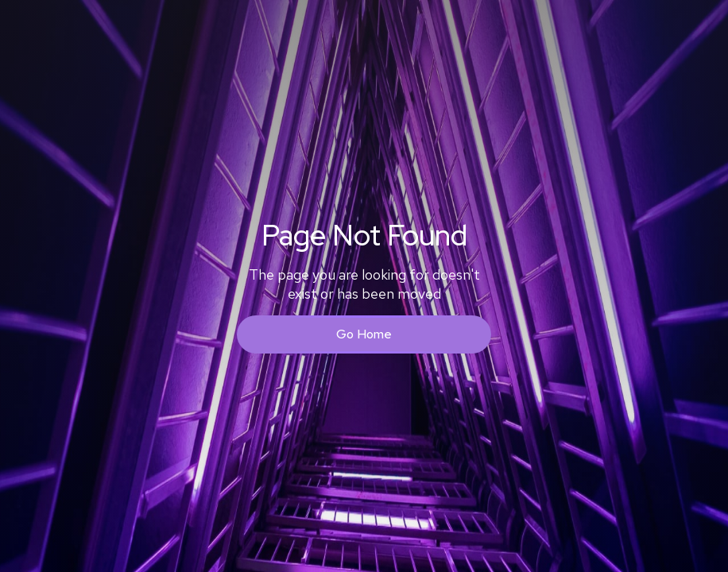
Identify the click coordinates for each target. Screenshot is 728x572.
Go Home (364, 334)
